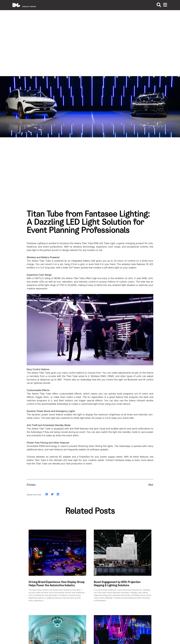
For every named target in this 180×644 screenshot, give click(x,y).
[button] (47, 494)
